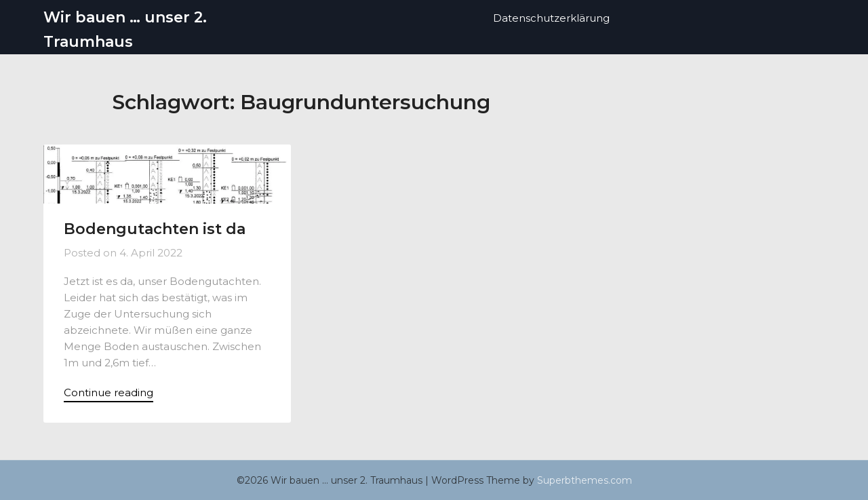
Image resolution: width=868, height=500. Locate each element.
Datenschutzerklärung (551, 18)
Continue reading (108, 392)
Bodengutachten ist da (155, 229)
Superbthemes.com (585, 480)
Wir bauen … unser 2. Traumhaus (125, 30)
